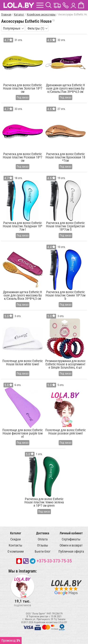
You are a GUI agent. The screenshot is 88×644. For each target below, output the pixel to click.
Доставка (43, 533)
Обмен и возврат (71, 545)
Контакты (15, 545)
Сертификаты (71, 539)
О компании (16, 551)
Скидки (15, 539)
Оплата (43, 539)
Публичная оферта (71, 551)
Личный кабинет (71, 533)
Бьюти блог (43, 551)
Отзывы (43, 545)
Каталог (16, 533)
